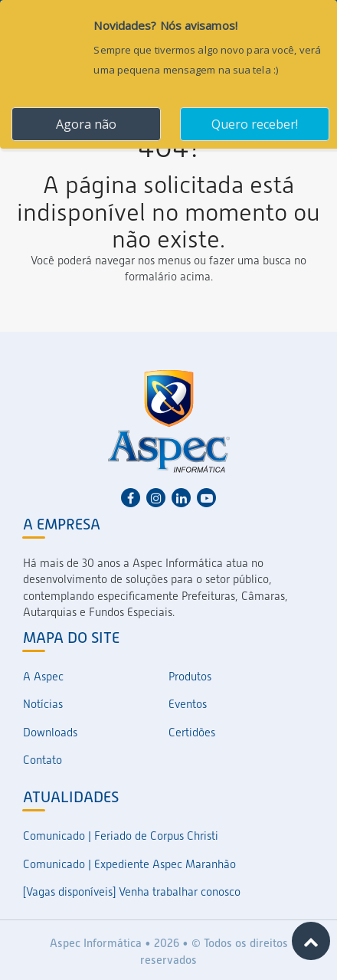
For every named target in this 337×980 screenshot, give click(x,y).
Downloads (50, 733)
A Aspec (43, 677)
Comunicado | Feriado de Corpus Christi (121, 836)
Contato (43, 760)
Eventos (188, 704)
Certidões (192, 733)
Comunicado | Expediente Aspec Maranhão (129, 864)
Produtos (190, 677)
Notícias (43, 704)
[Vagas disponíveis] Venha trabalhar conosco (132, 892)
